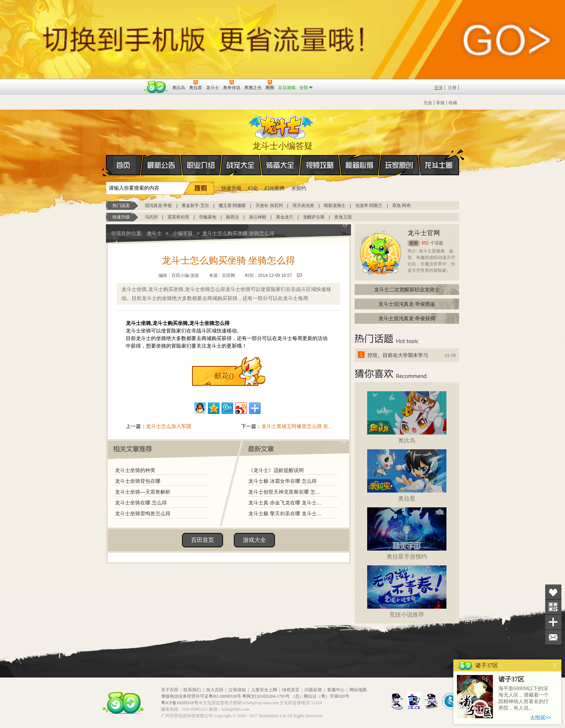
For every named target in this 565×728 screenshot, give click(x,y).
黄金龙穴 (285, 217)
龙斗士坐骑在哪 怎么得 (141, 503)
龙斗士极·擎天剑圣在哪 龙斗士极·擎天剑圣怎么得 (286, 513)
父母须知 (237, 690)
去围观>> (540, 718)
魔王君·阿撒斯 (232, 206)
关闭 (555, 665)
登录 (439, 88)
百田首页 (203, 540)
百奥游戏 (124, 83)
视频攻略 (320, 165)
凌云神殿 (258, 217)
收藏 (453, 103)
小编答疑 (183, 233)
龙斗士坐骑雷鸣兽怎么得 (143, 513)
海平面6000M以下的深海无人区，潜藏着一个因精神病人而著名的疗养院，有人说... (524, 698)
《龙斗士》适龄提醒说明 (276, 470)
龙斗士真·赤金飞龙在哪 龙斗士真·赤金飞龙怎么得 (286, 503)
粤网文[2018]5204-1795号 (266, 696)
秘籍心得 (360, 165)
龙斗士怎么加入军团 (169, 426)
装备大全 (280, 165)
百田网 (156, 87)
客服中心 (336, 690)
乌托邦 (151, 217)
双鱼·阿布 (402, 206)
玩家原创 (399, 165)
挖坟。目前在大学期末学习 (398, 355)
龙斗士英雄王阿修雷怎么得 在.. (296, 426)
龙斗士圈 (439, 158)
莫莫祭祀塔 (178, 217)
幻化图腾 (275, 188)
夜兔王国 (343, 217)
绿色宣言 (291, 690)
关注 (553, 607)
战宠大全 (241, 165)
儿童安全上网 (264, 690)
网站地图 (358, 690)
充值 (428, 103)
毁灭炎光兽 (303, 206)
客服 (440, 103)
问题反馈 (313, 690)
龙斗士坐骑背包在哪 (138, 481)
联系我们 (192, 690)
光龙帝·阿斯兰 (369, 206)
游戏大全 (254, 540)
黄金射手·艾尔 (195, 206)
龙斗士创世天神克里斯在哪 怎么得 (286, 492)
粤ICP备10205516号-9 (181, 703)
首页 (106, 166)
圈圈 (414, 243)
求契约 (299, 188)
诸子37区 (511, 679)
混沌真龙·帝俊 (158, 206)
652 (425, 243)
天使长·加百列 (269, 206)
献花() (224, 376)
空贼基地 (208, 217)
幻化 (253, 188)
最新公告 (161, 165)
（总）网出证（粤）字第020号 (320, 696)
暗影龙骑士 (335, 206)
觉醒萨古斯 (314, 217)
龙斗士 (281, 125)
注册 (452, 88)
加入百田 (215, 690)
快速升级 (231, 188)
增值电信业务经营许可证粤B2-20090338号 (201, 696)
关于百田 (170, 690)
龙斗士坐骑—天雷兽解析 (143, 492)
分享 (553, 622)
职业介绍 (201, 165)
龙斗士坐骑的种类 (135, 470)
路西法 (232, 217)
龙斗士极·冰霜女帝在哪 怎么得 (282, 481)
